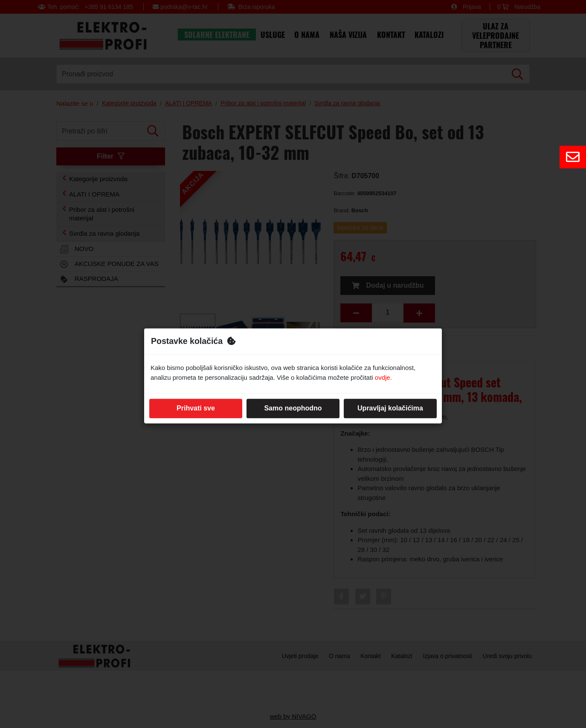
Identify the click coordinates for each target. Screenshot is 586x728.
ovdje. (383, 377)
